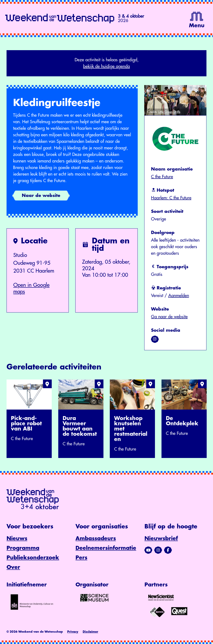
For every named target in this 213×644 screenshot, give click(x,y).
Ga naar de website (169, 317)
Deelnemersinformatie (106, 548)
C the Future (162, 177)
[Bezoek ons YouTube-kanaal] (148, 550)
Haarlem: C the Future (171, 198)
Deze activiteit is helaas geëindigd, (106, 64)
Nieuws (17, 538)
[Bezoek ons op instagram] (155, 339)
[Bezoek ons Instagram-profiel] (158, 550)
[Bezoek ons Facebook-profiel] (168, 550)
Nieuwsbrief (161, 538)
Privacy (73, 632)
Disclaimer (90, 632)
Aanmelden (179, 296)
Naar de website (41, 196)
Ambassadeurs (96, 538)
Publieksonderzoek (33, 558)
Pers (81, 558)
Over (13, 567)
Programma (23, 548)
